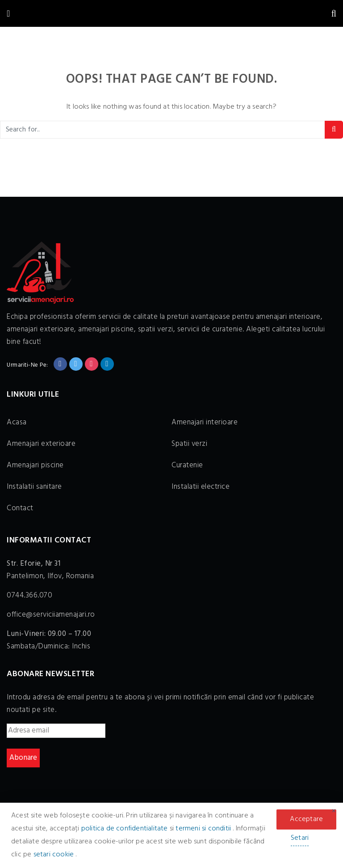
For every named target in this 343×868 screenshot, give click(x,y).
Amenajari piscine (35, 465)
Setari (300, 838)
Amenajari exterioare (41, 444)
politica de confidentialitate (125, 829)
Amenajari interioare (205, 422)
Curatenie (187, 465)
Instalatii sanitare (34, 487)
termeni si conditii (204, 829)
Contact (20, 508)
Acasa (17, 422)
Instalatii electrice (201, 487)
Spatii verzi (189, 444)
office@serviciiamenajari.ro (51, 615)
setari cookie (55, 855)
